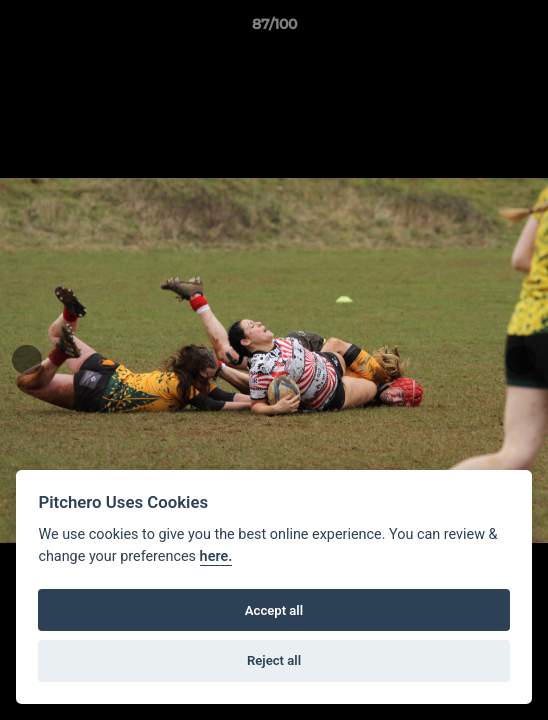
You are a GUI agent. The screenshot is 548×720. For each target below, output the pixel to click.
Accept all (274, 610)
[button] (524, 29)
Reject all (274, 660)
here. (216, 556)
